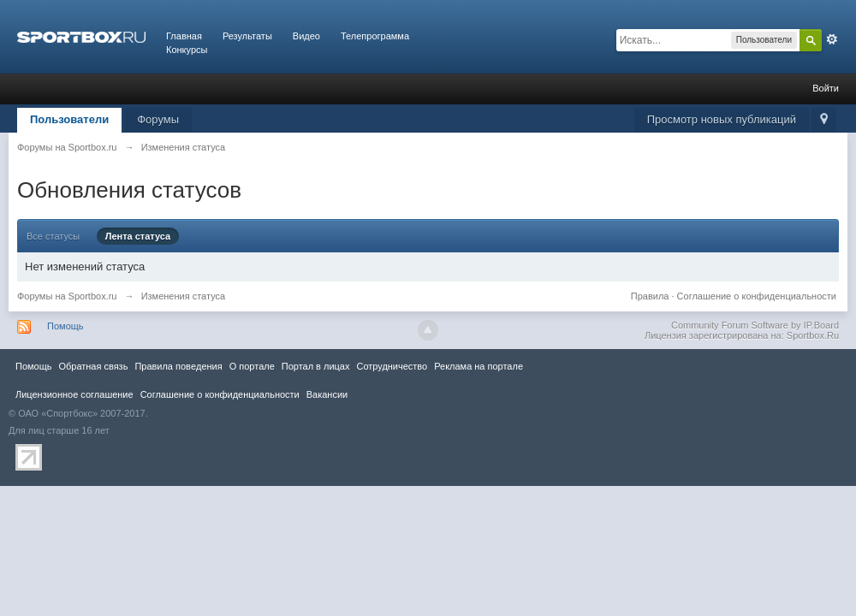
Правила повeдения (178, 366)
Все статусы (53, 236)
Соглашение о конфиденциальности (757, 296)
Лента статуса (138, 236)
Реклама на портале (479, 366)
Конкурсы (187, 50)
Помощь (65, 326)
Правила (650, 296)
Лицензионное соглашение (74, 394)
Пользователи (69, 119)
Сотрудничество (392, 366)
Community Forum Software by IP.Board (755, 325)
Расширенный (832, 39)
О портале (252, 366)
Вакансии (327, 394)
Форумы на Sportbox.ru (67, 296)
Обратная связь (93, 366)
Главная (184, 36)
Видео (306, 36)
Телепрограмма (375, 36)
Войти (826, 88)
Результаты (247, 36)
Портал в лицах (316, 366)
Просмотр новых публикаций (722, 119)
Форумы (158, 119)
